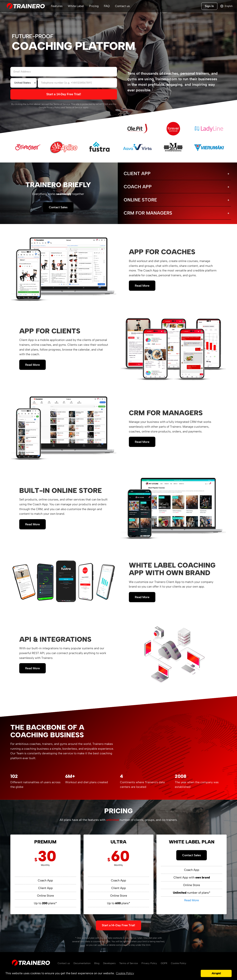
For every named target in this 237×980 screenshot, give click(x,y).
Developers (109, 963)
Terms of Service (62, 104)
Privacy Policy (54, 107)
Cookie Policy (179, 963)
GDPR (164, 963)
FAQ (107, 6)
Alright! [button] (216, 973)
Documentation (82, 963)
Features (57, 6)
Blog (97, 963)
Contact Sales (58, 207)
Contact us (122, 6)
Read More (142, 286)
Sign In (209, 6)
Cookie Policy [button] (125, 973)
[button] (197, 974)
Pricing (94, 6)
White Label (76, 6)
